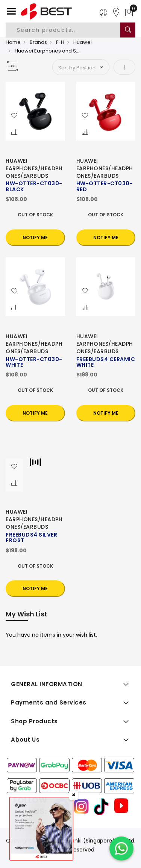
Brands (38, 42)
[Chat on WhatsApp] (121, 849)
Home (13, 42)
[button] (14, 116)
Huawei (83, 42)
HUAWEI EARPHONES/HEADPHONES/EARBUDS (34, 168)
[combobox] (69, 30)
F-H (60, 42)
